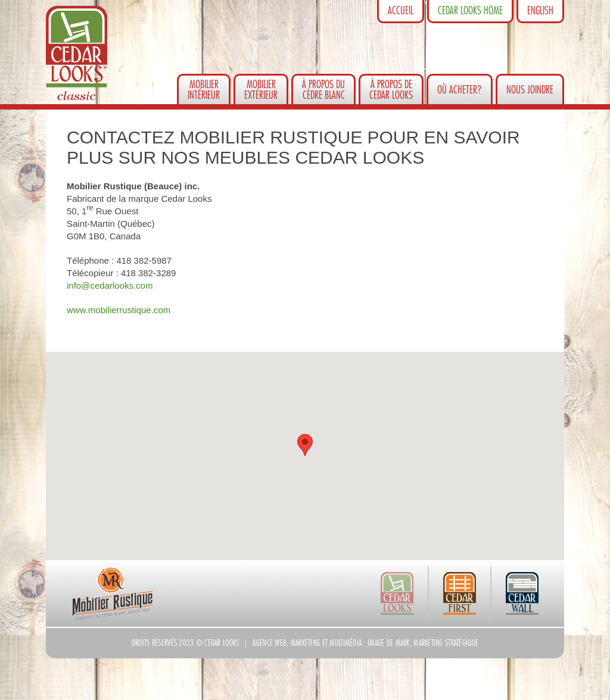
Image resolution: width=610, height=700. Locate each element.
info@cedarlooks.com (110, 285)
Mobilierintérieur (204, 90)
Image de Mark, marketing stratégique (423, 643)
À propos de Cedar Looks (391, 90)
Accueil (401, 11)
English (540, 11)
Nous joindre (530, 90)
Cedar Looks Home (470, 11)
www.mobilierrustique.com (119, 310)
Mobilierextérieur (261, 90)
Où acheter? (460, 90)
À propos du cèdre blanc (323, 90)
